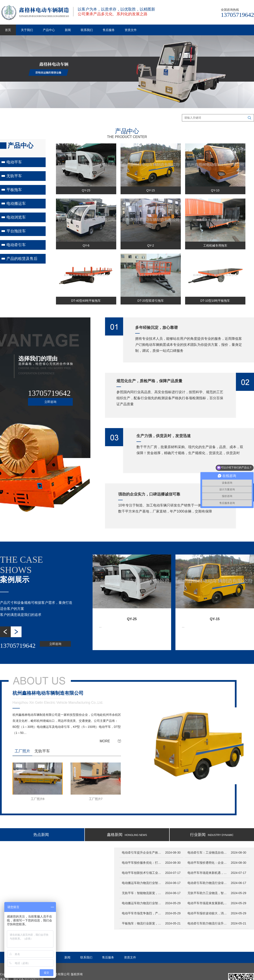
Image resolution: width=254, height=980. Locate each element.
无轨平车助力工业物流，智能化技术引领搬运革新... (208, 893)
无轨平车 (14, 176)
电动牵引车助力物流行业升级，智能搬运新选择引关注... (208, 923)
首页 (8, 30)
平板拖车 (14, 190)
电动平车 (14, 162)
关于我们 (27, 30)
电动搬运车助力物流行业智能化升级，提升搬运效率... (142, 903)
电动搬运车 (16, 203)
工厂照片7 (96, 799)
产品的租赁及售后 (22, 259)
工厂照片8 (38, 799)
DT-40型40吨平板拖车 (86, 301)
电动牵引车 (16, 245)
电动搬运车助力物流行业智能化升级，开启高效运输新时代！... (142, 883)
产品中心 (49, 30)
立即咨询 (50, 402)
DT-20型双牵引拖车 (151, 301)
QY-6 (86, 245)
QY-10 (215, 190)
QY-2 (151, 245)
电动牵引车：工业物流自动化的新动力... (208, 853)
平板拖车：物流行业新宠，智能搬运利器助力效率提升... (142, 923)
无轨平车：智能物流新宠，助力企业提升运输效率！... (142, 893)
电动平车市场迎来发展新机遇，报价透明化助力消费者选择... (208, 903)
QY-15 (151, 190)
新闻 (68, 30)
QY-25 (86, 190)
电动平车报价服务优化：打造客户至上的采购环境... (142, 863)
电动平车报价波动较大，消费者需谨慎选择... (208, 913)
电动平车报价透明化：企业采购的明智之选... (208, 863)
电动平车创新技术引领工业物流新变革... (142, 873)
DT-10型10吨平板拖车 (215, 301)
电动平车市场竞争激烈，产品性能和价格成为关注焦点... (142, 913)
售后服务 (109, 30)
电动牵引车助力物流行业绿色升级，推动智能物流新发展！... (208, 883)
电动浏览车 (16, 217)
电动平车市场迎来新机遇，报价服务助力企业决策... (208, 873)
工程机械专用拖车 (215, 245)
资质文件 (131, 30)
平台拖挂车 (16, 231)
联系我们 (87, 30)
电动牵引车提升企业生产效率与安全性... (142, 853)
